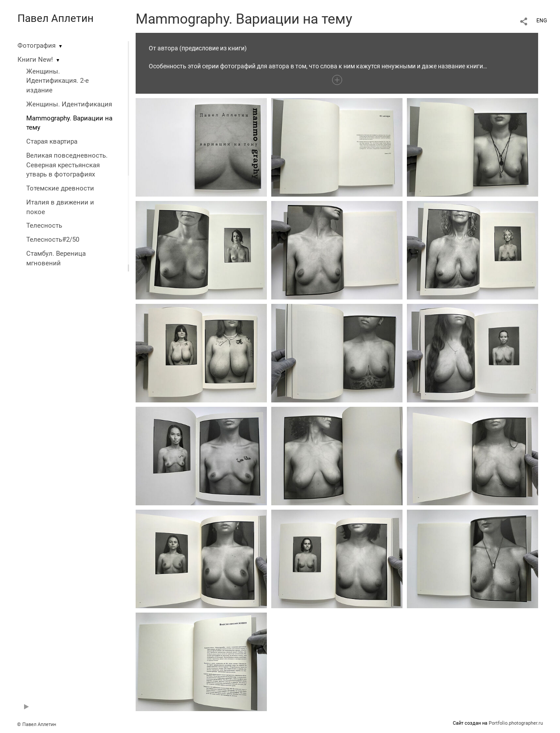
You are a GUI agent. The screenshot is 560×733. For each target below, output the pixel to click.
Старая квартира (52, 141)
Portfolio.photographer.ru (516, 723)
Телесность (44, 226)
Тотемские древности (60, 188)
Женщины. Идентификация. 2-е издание (58, 81)
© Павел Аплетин (37, 724)
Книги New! (35, 60)
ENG (542, 21)
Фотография (37, 46)
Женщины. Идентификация (69, 104)
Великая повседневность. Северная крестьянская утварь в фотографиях (67, 165)
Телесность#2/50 (53, 240)
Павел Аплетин (56, 18)
